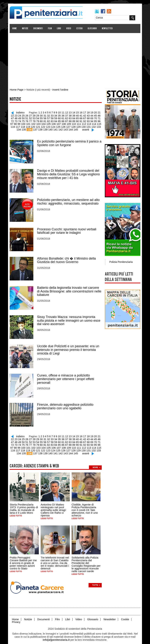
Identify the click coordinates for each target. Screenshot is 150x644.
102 (24, 123)
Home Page (17, 90)
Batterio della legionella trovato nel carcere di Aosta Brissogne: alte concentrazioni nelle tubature (70, 289)
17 (83, 112)
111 (69, 123)
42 (79, 115)
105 (39, 123)
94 (81, 121)
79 (28, 121)
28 (30, 115)
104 (34, 123)
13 (69, 112)
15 (76, 112)
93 (78, 121)
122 (34, 126)
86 (53, 121)
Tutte (96, 581)
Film (50, 29)
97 (92, 121)
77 (21, 121)
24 (15, 115)
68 (79, 118)
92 (74, 121)
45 (90, 115)
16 (79, 112)
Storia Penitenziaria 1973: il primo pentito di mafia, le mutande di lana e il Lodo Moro (25, 505)
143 (61, 129)
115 (88, 123)
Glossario (93, 29)
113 (79, 123)
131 (79, 126)
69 (83, 118)
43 (83, 115)
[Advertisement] (75, 59)
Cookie (124, 615)
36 (58, 115)
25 (19, 115)
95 (85, 121)
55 (33, 118)
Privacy (17, 618)
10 (58, 112)
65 (69, 118)
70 (87, 118)
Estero (80, 29)
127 (59, 126)
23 (12, 115)
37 (62, 115)
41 (76, 115)
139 (41, 129)
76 (17, 121)
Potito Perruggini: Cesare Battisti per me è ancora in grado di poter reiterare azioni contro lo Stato (24, 559)
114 (84, 123)
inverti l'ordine (60, 90)
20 (94, 112)
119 (19, 126)
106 (44, 123)
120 (24, 126)
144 (66, 129)
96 (88, 121)
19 (90, 112)
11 (62, 112)
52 (23, 118)
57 (40, 118)
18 (87, 112)
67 (76, 118)
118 (14, 126)
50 (15, 118)
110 (64, 123)
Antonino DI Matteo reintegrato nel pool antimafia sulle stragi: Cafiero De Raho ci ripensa (54, 506)
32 (44, 115)
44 (87, 115)
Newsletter (108, 29)
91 (71, 121)
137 (31, 129)
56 (37, 118)
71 (90, 118)
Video (69, 29)
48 (101, 115)
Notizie (26, 29)
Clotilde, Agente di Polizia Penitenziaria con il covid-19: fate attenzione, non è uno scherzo (85, 506)
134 (94, 126)
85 (49, 121)
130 (74, 126)
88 (60, 121)
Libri (60, 29)
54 (30, 118)
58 (44, 118)
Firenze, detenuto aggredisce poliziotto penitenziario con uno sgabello (66, 403)
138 (36, 129)
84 (46, 121)
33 (48, 115)
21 (97, 112)
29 (33, 115)
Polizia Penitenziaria (120, 261)
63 (62, 118)
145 (71, 129)
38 (65, 115)
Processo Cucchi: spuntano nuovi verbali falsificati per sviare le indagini (67, 229)
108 (54, 123)
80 (32, 121)
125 (49, 126)
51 (19, 118)
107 (49, 123)
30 (37, 115)
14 (72, 112)
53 (26, 118)
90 (67, 121)
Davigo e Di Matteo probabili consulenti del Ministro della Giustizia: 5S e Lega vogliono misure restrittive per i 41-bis (69, 173)
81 (35, 121)
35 (54, 115)
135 (99, 126)
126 (54, 126)
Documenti (39, 29)
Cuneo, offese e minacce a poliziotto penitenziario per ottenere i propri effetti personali (66, 376)
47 (97, 115)
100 (14, 123)
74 (101, 118)
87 (56, 121)
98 (95, 121)
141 (51, 129)
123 (39, 126)
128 (64, 126)
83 (42, 121)
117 (99, 123)
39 (69, 115)
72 (94, 118)
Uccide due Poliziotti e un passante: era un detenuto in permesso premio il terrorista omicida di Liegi (69, 347)
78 (24, 121)
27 (26, 115)
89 (63, 121)
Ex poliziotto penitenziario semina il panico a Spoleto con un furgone (70, 142)
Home (15, 29)
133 (88, 126)
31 (40, 115)
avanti (81, 129)
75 (14, 121)
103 (29, 123)
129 (69, 126)
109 (59, 123)
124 (44, 126)
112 (74, 123)
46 (94, 115)
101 (19, 123)
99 (99, 121)
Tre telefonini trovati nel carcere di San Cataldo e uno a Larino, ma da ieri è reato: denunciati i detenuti (55, 559)
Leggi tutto (16, 512)
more (96, 463)
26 (23, 115)
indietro (20, 112)
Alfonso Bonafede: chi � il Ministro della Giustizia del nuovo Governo (67, 258)
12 (65, 112)
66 (72, 118)
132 (84, 126)
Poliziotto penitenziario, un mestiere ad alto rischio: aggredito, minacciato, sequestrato (69, 200)
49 (12, 118)
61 (54, 118)
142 (56, 129)
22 (101, 112)
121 (29, 126)
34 (51, 115)
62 (58, 118)
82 (39, 121)
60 (51, 118)
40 (72, 115)
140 (46, 129)
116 (94, 123)
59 (48, 118)
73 (97, 118)
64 (65, 118)
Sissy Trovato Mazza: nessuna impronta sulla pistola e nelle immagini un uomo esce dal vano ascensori (69, 318)
